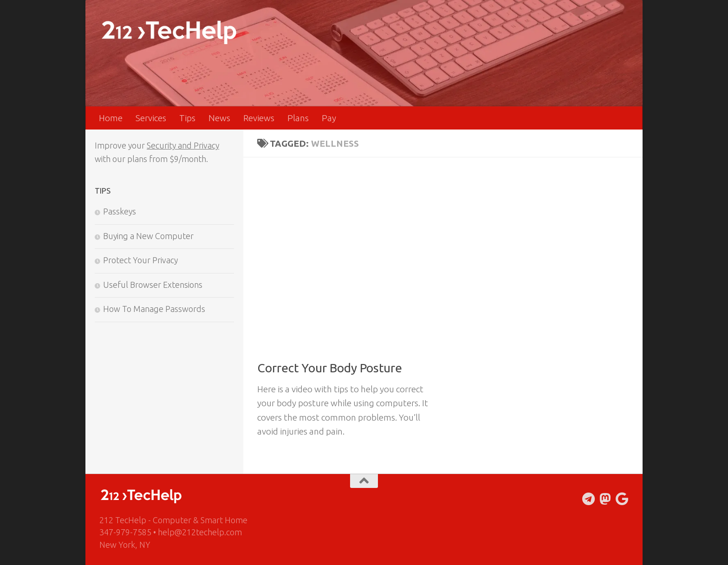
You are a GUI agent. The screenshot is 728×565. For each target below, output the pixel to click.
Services (151, 118)
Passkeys (120, 211)
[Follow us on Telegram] (589, 499)
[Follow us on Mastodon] (605, 499)
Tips (187, 118)
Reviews (259, 118)
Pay (329, 118)
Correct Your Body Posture (330, 368)
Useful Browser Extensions (153, 285)
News (219, 118)
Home (111, 118)
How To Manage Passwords (154, 309)
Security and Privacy (183, 145)
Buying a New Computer (148, 236)
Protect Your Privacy (140, 260)
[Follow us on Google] (622, 499)
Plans (298, 118)
